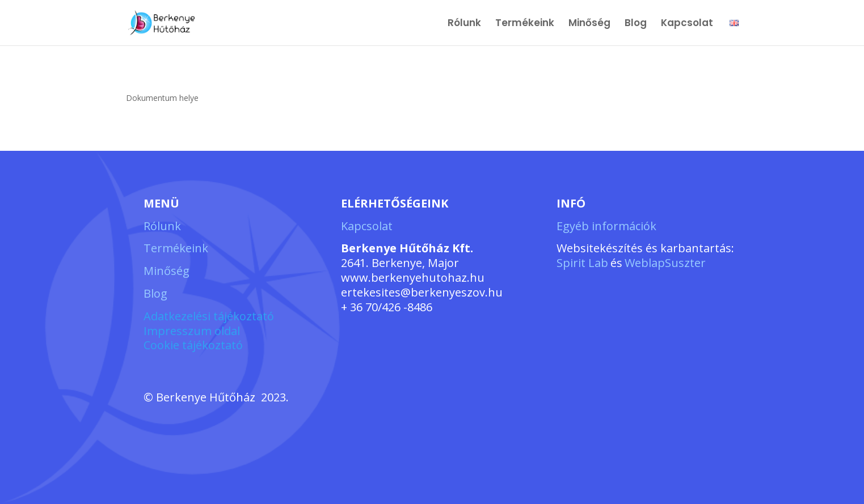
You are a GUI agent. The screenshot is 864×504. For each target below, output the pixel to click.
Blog (636, 24)
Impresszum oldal (192, 331)
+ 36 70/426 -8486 (387, 307)
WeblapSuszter (665, 263)
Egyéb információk (606, 226)
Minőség (589, 24)
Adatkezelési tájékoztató (209, 316)
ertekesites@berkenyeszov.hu (422, 292)
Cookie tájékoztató (193, 345)
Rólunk (464, 24)
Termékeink (525, 24)
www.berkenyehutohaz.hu (413, 278)
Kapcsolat (688, 24)
